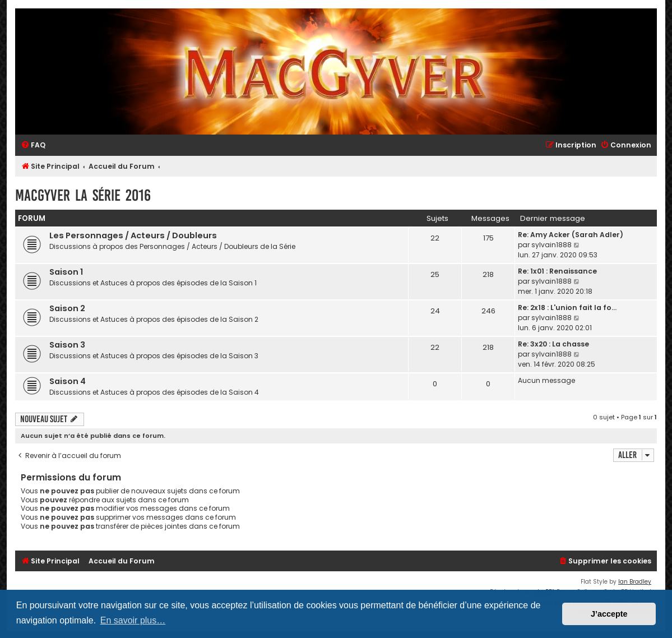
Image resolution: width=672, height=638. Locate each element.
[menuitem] (33, 145)
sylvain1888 (551, 245)
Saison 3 (67, 345)
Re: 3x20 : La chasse (553, 344)
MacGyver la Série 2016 (83, 195)
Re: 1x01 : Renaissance (557, 271)
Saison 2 (67, 308)
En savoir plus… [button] (133, 620)
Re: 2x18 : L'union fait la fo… (567, 308)
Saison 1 (66, 272)
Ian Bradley (635, 582)
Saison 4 (68, 381)
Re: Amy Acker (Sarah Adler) (571, 235)
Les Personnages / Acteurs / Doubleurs (133, 235)
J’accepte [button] (609, 614)
